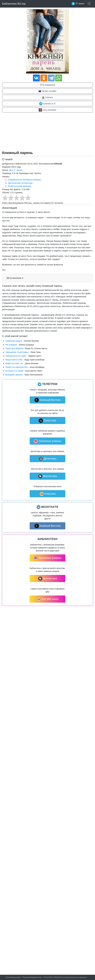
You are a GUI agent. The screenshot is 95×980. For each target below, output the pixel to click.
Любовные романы (47, 441)
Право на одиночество (17, 367)
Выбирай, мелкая (14, 375)
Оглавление (15, 278)
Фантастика (47, 476)
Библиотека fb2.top (14, 4)
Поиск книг (47, 421)
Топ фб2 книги (47, 599)
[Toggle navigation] (89, 4)
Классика (47, 494)
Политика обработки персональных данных (65, 977)
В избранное (48, 85)
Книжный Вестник (48, 400)
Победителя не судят (16, 356)
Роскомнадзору (13, 977)
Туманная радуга (14, 341)
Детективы (47, 459)
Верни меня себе (14, 360)
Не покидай (11, 345)
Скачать (47, 97)
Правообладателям (32, 977)
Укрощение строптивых (17, 352)
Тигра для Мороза (14, 348)
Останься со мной (14, 371)
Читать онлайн (47, 91)
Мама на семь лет (14, 363)
